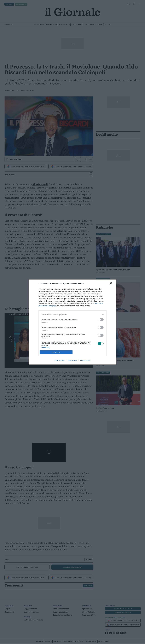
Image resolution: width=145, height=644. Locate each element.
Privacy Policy (85, 360)
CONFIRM (56, 352)
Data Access (72, 360)
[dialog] (72, 322)
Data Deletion (60, 360)
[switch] (101, 320)
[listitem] (72, 315)
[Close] (112, 284)
